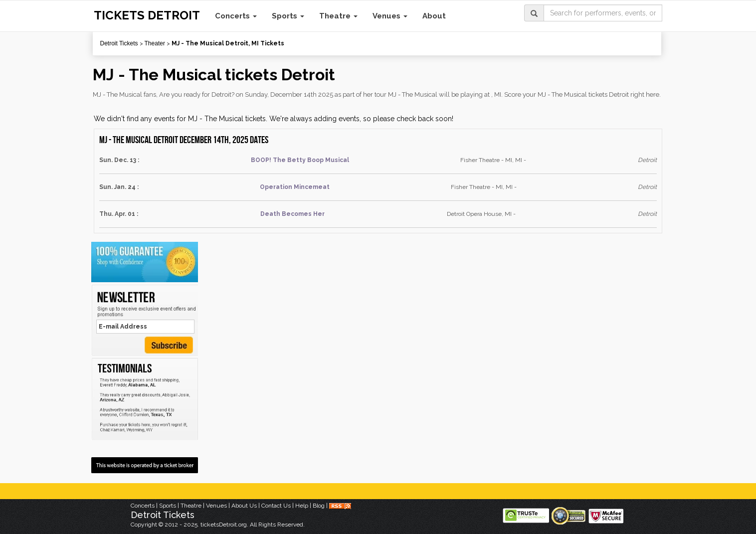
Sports (288, 16)
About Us (244, 506)
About (434, 16)
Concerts (236, 16)
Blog (319, 506)
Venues (390, 16)
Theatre (338, 16)
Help (302, 506)
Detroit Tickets (119, 43)
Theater (155, 43)
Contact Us (276, 506)
